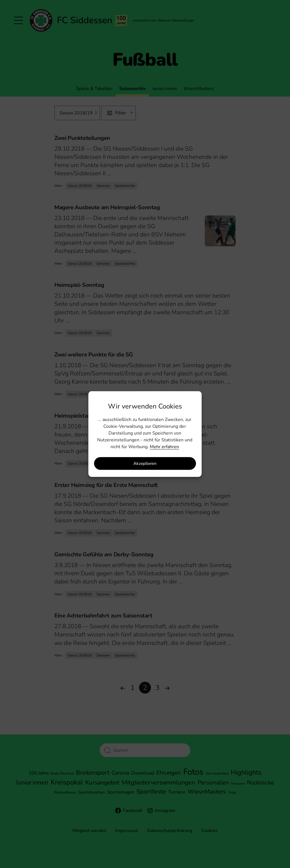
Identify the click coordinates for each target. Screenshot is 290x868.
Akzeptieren (145, 463)
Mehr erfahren (164, 446)
